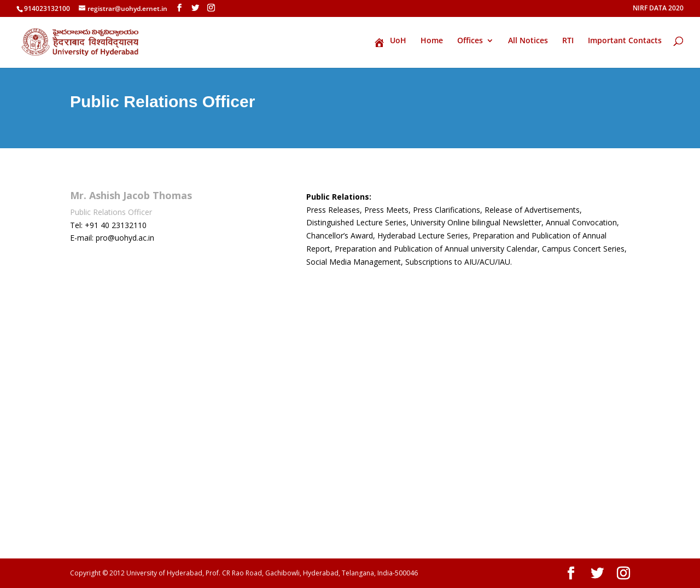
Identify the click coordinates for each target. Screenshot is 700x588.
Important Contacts (625, 41)
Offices (470, 41)
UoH (390, 42)
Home (432, 41)
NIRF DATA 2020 (658, 9)
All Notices (528, 41)
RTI (568, 41)
